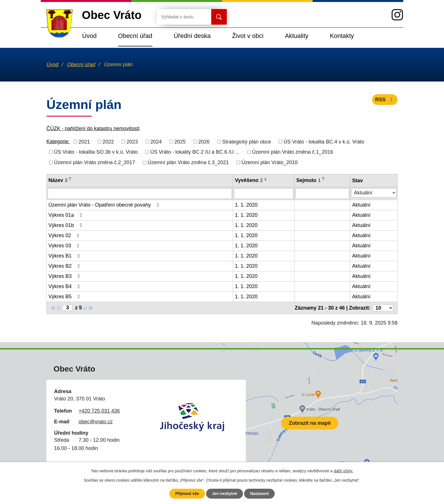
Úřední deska (192, 36)
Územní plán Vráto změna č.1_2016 (293, 152)
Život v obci (248, 36)
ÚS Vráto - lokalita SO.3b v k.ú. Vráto (96, 152)
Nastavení (259, 494)
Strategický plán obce (247, 141)
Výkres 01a (66, 215)
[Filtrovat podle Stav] (374, 193)
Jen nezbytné (225, 494)
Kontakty (342, 36)
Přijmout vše (187, 494)
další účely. (343, 471)
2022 (108, 141)
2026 (204, 141)
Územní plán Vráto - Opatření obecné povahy (105, 205)
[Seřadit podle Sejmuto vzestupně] (324, 178)
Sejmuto (308, 180)
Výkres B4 (65, 286)
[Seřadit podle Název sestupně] (71, 180)
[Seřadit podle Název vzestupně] (71, 178)
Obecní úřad (135, 36)
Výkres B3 (65, 276)
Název (58, 180)
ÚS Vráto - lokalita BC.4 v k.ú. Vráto (324, 141)
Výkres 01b (66, 225)
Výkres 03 (65, 246)
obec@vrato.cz (95, 422)
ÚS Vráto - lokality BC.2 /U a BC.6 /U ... (195, 152)
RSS (385, 100)
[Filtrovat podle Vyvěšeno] (264, 194)
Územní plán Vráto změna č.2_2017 (95, 162)
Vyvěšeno (249, 180)
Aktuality (297, 36)
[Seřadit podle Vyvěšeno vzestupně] (266, 178)
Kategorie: (58, 141)
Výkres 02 (65, 235)
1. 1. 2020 (246, 205)
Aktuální (361, 205)
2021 (84, 141)
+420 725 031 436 (99, 411)
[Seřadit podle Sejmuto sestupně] (324, 180)
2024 (156, 141)
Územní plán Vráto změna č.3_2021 (188, 162)
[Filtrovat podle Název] (140, 194)
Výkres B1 (65, 256)
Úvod (89, 36)
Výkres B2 (65, 266)
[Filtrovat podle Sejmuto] (322, 194)
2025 (180, 141)
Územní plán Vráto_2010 (270, 162)
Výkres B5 (65, 297)
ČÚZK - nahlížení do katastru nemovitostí (93, 128)
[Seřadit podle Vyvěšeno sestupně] (266, 180)
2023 (132, 141)
